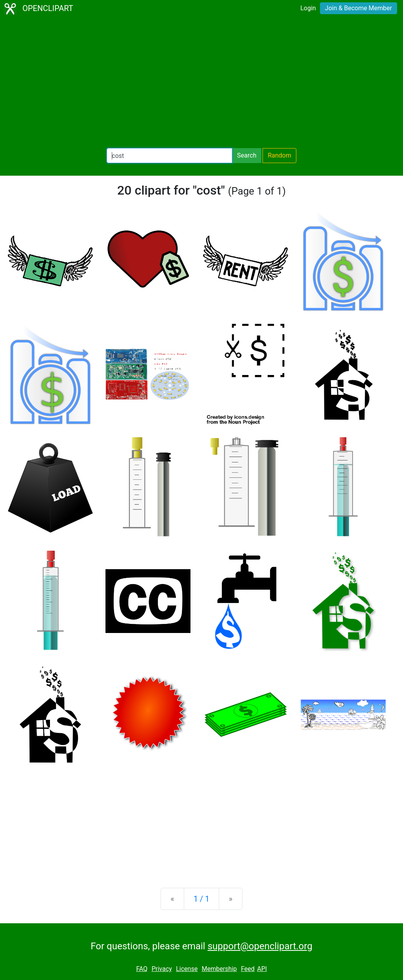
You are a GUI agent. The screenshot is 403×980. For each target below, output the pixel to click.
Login (308, 8)
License (187, 969)
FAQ (142, 969)
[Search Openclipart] (169, 156)
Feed (248, 969)
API (262, 969)
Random (279, 155)
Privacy (162, 969)
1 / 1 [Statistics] (202, 899)
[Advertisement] (201, 83)
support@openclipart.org (260, 946)
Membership (219, 969)
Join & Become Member (359, 8)
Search (247, 155)
